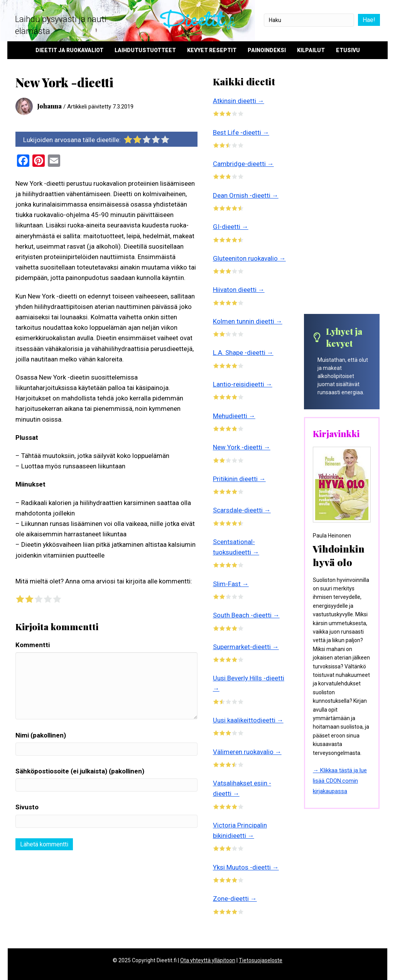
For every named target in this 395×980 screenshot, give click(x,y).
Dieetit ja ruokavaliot (69, 50)
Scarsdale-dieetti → (242, 510)
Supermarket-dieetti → (246, 647)
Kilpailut (311, 50)
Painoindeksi (267, 50)
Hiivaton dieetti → (239, 290)
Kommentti (33, 645)
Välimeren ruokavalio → (247, 752)
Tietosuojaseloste (261, 960)
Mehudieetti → (234, 416)
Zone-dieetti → (235, 899)
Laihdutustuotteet (145, 50)
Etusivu (348, 50)
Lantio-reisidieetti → (243, 384)
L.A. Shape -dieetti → (243, 353)
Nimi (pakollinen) (41, 735)
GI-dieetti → (231, 227)
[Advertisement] (342, 194)
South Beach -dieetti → (246, 615)
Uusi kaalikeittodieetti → (248, 720)
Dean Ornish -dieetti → (246, 195)
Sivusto (27, 807)
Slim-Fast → (231, 584)
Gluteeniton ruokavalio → (249, 258)
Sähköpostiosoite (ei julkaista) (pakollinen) (80, 771)
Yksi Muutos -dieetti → (246, 867)
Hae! (369, 20)
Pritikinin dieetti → (239, 479)
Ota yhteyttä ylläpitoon (208, 960)
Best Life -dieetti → (241, 132)
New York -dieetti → (242, 447)
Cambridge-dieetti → (243, 164)
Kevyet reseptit (212, 50)
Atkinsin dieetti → (239, 101)
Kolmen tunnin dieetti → (248, 321)
